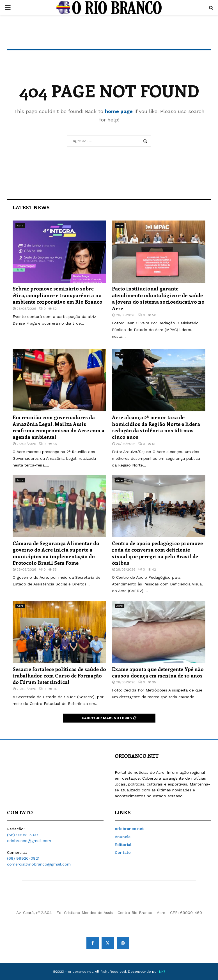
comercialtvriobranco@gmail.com (39, 864)
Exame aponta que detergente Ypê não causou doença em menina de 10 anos (158, 672)
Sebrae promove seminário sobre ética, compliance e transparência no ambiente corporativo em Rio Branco (58, 295)
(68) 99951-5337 (23, 835)
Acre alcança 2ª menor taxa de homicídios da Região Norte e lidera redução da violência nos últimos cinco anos (156, 427)
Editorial (123, 845)
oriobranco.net (129, 829)
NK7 (162, 972)
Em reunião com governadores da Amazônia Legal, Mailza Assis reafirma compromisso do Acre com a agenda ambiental (58, 427)
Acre (20, 225)
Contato (123, 852)
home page (119, 111)
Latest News (31, 207)
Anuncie (123, 837)
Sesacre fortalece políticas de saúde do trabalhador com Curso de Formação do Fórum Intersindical (59, 676)
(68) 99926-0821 (23, 858)
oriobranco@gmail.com (29, 841)
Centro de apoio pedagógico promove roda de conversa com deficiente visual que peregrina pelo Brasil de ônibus (157, 553)
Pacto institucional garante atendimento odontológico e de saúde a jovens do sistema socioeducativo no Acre (158, 298)
